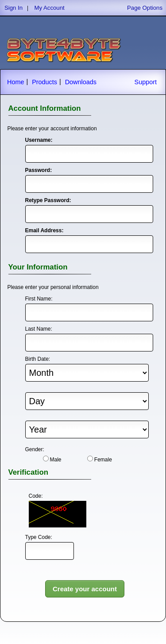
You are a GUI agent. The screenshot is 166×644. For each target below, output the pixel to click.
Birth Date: (38, 359)
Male (56, 460)
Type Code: (39, 537)
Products (44, 82)
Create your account (85, 589)
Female (103, 460)
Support (146, 82)
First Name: (39, 299)
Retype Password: (44, 200)
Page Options (145, 8)
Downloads (81, 82)
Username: (39, 140)
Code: (36, 496)
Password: (39, 170)
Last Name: (39, 329)
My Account (50, 8)
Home (15, 82)
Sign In (14, 8)
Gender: (35, 449)
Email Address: (44, 230)
